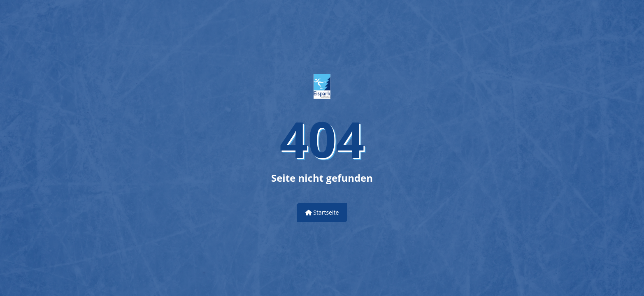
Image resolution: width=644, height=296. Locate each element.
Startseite (322, 212)
